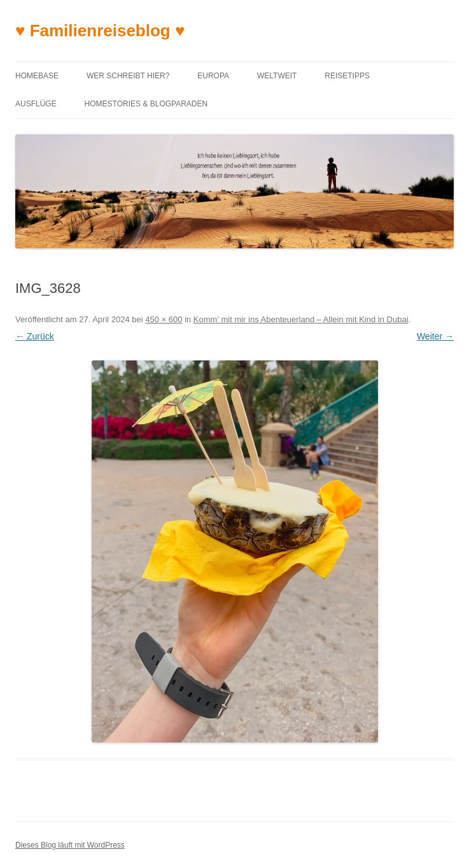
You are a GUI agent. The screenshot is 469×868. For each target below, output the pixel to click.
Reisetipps (347, 76)
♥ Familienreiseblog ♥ (100, 31)
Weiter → (435, 336)
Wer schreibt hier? (128, 76)
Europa (213, 76)
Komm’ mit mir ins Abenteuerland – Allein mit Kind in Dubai (301, 319)
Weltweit (277, 76)
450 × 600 (164, 319)
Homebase (37, 76)
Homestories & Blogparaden (146, 104)
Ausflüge (36, 104)
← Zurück (35, 336)
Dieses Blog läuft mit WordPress (70, 845)
